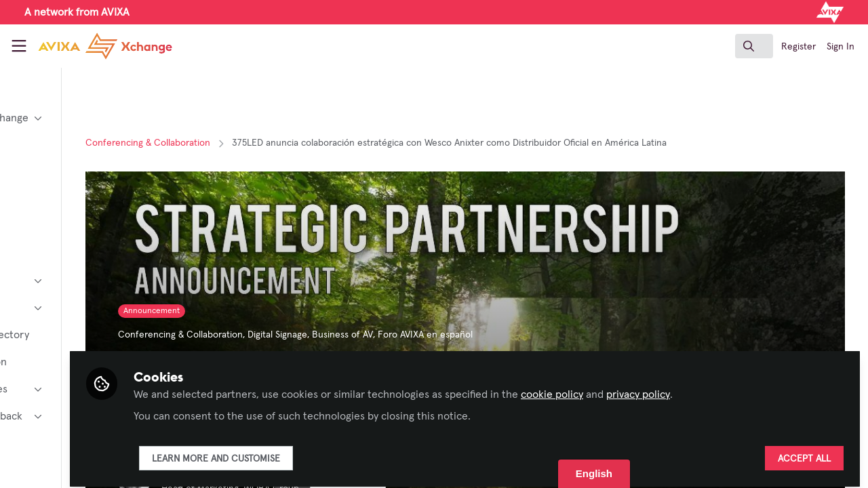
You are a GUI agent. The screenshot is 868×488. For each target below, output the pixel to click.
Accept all (804, 452)
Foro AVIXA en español (524, 335)
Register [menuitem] (798, 47)
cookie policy (664, 388)
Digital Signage (376, 335)
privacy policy (750, 388)
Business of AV (441, 335)
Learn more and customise (328, 452)
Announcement (251, 311)
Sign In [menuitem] (841, 47)
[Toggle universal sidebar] (19, 46)
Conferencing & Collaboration (247, 143)
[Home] (92, 46)
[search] (754, 46)
